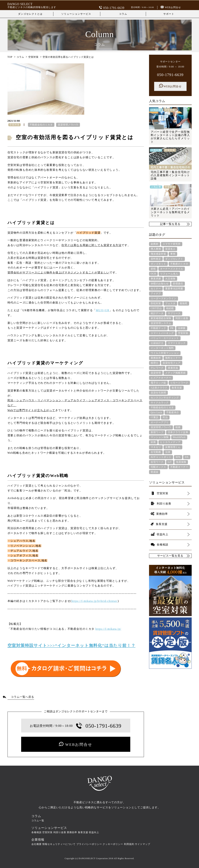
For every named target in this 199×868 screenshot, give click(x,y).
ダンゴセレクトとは (30, 14)
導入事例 (156, 249)
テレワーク (157, 368)
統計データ (157, 313)
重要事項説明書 (174, 289)
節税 (153, 269)
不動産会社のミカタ (41, 125)
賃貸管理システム (161, 323)
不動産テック (158, 328)
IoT (170, 462)
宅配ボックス (158, 467)
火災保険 (170, 279)
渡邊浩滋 (173, 368)
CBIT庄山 (156, 308)
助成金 (155, 472)
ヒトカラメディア (170, 442)
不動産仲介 (173, 412)
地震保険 (181, 462)
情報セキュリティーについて (59, 844)
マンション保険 (160, 437)
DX (187, 457)
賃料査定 (156, 259)
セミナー (156, 289)
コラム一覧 (38, 821)
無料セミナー (173, 358)
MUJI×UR (103, 310)
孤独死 (184, 303)
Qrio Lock (156, 412)
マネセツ (156, 447)
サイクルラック (160, 403)
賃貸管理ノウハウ (68, 125)
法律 (168, 452)
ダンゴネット (158, 264)
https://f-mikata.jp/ (108, 629)
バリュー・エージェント (165, 338)
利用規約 (129, 844)
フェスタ (170, 303)
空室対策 (183, 333)
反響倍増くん (173, 447)
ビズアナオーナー (161, 378)
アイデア (156, 294)
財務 (153, 442)
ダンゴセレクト (174, 259)
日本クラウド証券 (178, 432)
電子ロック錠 (158, 383)
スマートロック (177, 343)
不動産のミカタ (179, 264)
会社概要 (36, 844)
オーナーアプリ (160, 422)
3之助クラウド (159, 388)
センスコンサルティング (165, 398)
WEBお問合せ (171, 7)
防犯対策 (156, 303)
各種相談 (36, 832)
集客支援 (177, 388)
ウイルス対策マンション (165, 353)
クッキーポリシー (113, 844)
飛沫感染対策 (158, 254)
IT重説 (155, 417)
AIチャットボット (161, 457)
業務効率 (156, 358)
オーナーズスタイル (172, 269)
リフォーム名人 (169, 274)
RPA (178, 457)
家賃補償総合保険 (161, 318)
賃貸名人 (170, 249)
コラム (123, 14)
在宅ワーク (157, 462)
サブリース (174, 313)
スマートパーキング (162, 333)
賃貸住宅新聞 (158, 393)
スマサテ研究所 (172, 244)
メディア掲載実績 (175, 373)
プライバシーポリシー (89, 844)
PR (172, 328)
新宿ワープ (157, 432)
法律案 (182, 328)
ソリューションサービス (76, 14)
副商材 (155, 244)
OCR (153, 274)
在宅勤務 (156, 452)
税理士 (155, 363)
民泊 (165, 417)
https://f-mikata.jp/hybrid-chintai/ (95, 601)
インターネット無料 (162, 348)
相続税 (170, 308)
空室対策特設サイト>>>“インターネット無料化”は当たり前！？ (72, 645)
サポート (169, 14)
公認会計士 (157, 343)
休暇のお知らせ (160, 284)
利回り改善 (182, 318)
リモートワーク (179, 383)
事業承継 (156, 279)
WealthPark (179, 437)
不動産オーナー (179, 467)
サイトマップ (143, 844)
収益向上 (94, 832)
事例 (173, 254)
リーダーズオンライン (164, 298)
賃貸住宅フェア (172, 363)
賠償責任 (178, 284)
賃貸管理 (156, 373)
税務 (178, 427)
